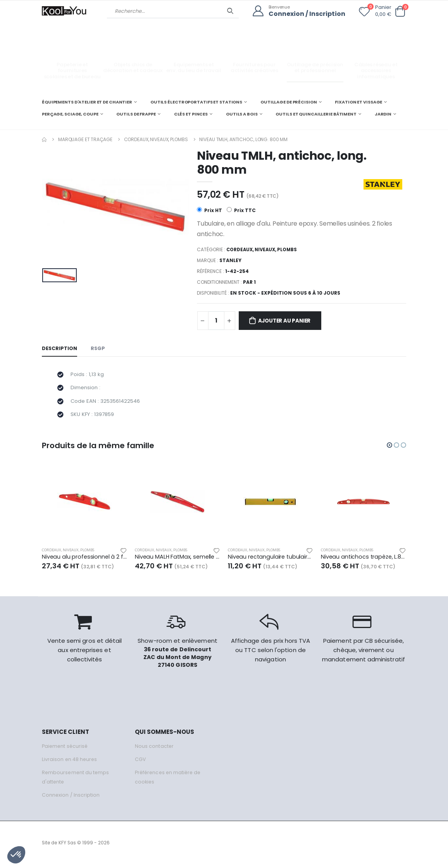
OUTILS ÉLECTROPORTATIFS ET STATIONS (196, 102)
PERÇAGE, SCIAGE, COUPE (70, 114)
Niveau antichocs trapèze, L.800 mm (364, 561)
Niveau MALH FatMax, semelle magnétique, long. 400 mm (177, 561)
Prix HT (209, 211)
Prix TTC (241, 211)
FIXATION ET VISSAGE (358, 102)
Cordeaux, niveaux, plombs (156, 139)
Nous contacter (154, 750)
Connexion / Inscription (305, 14)
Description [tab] (60, 349)
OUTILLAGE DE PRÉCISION (289, 102)
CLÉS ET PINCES (191, 114)
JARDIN (383, 114)
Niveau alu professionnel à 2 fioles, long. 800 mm (84, 561)
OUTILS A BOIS (242, 114)
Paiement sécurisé (66, 750)
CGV (140, 763)
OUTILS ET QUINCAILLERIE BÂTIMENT (316, 114)
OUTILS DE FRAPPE (136, 114)
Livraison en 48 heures (70, 763)
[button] (400, 11)
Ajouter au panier (287, 321)
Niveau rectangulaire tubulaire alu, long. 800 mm (271, 561)
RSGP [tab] (98, 349)
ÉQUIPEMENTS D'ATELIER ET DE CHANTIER (87, 102)
